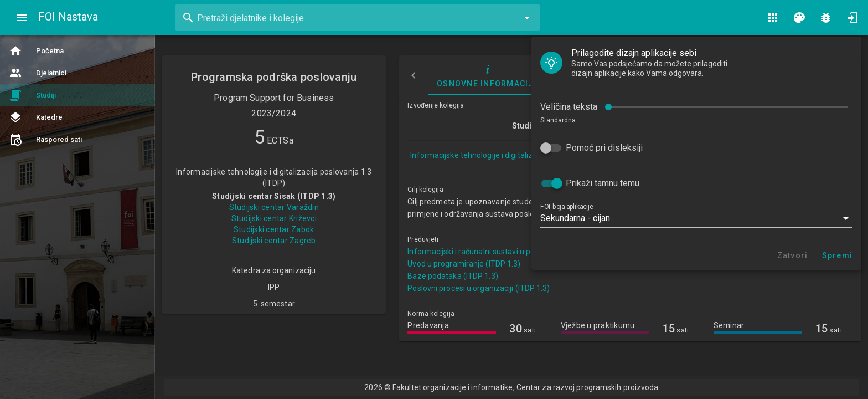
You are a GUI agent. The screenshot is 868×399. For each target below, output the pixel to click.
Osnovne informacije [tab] (488, 75)
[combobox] (358, 18)
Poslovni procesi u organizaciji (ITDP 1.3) (479, 288)
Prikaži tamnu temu (78, 153)
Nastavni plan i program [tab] (714, 75)
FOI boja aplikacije (42, 177)
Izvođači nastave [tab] (597, 75)
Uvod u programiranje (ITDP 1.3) (464, 264)
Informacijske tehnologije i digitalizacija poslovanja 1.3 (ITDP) (518, 155)
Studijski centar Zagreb (274, 241)
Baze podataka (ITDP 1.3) (453, 276)
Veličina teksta (44, 77)
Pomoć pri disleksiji (79, 118)
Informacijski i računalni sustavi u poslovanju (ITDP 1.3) (504, 252)
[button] (172, 188)
